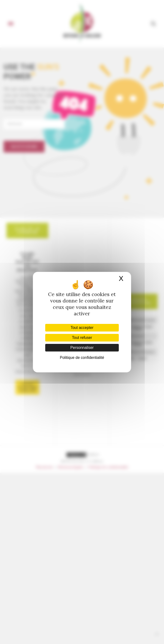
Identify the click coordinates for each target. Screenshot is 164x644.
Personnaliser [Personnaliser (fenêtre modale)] (82, 348)
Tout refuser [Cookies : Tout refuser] (82, 338)
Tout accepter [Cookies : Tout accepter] (82, 328)
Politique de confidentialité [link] (82, 358)
